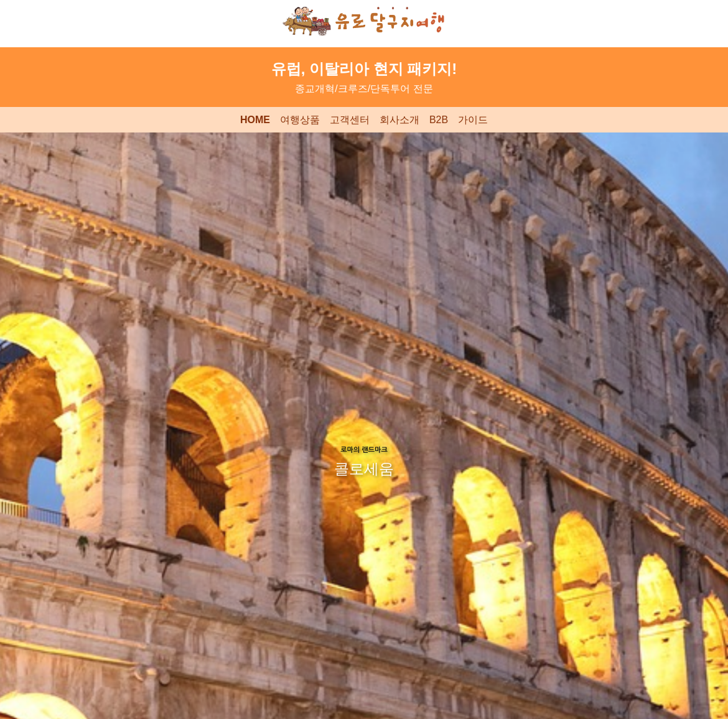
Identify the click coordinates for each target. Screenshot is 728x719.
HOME (255, 120)
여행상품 (300, 120)
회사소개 (399, 120)
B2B (439, 120)
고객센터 (350, 120)
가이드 (473, 120)
